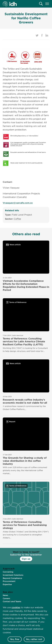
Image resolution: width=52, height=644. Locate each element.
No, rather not (34, 639)
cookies (16, 607)
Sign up (26, 559)
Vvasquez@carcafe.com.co (18, 203)
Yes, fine (15, 639)
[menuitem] (41, 4)
